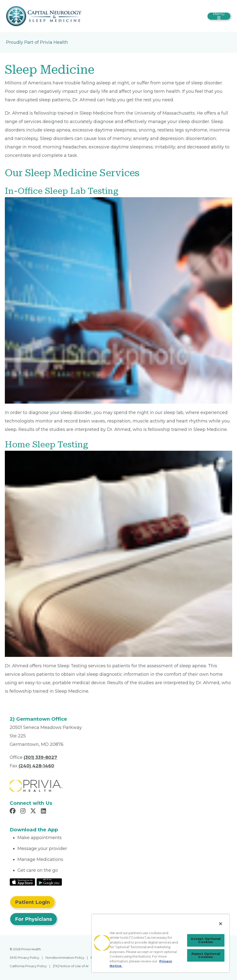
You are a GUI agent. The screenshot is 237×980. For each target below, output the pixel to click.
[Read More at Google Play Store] (49, 882)
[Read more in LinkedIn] (44, 812)
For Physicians (34, 919)
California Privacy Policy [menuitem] (28, 966)
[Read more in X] (34, 812)
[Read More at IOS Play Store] (22, 882)
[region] (161, 943)
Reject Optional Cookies (206, 955)
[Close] (221, 924)
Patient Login (32, 902)
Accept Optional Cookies (206, 940)
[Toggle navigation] (219, 16)
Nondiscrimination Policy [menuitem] (65, 958)
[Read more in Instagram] (24, 812)
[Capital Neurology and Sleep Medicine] (44, 16)
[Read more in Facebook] (13, 812)
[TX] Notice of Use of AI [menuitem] (71, 966)
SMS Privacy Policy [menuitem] (24, 958)
